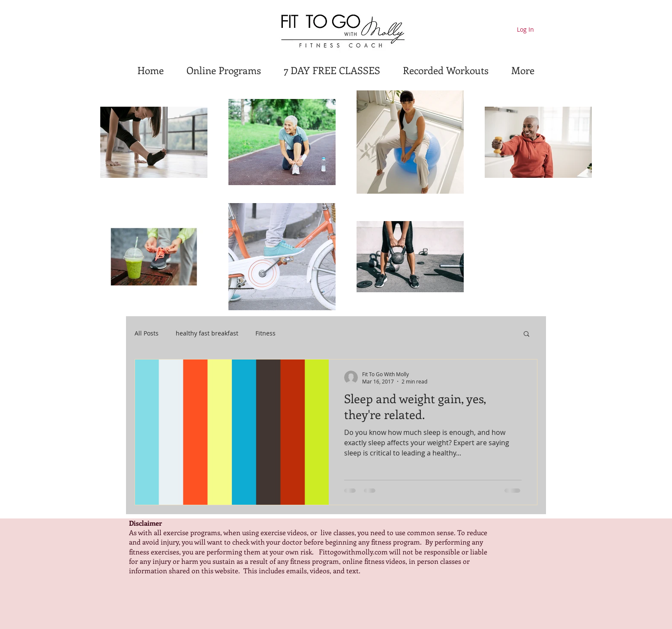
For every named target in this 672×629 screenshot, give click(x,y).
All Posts (147, 333)
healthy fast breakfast (207, 333)
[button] (526, 334)
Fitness (265, 333)
